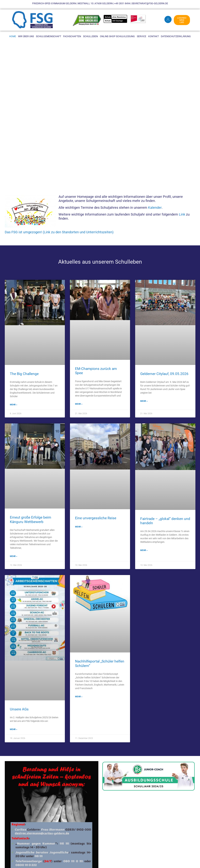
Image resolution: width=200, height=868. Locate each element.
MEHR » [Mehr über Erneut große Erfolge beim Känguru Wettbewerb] (14, 556)
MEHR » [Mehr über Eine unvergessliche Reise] (79, 527)
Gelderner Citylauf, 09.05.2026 (164, 374)
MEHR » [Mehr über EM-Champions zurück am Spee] (79, 404)
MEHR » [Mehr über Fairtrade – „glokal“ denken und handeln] (144, 550)
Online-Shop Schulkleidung (117, 36)
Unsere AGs (19, 709)
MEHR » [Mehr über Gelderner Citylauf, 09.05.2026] (144, 401)
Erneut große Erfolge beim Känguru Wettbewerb (30, 520)
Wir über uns (26, 36)
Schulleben (90, 36)
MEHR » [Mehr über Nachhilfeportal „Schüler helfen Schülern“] (79, 697)
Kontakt (154, 36)
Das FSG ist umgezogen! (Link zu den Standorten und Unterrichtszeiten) (59, 232)
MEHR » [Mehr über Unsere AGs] (14, 729)
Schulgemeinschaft (49, 36)
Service (142, 36)
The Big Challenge (24, 374)
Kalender (155, 208)
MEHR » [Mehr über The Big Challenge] (14, 405)
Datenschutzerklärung (176, 36)
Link (182, 214)
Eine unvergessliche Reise (96, 518)
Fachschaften (72, 36)
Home (13, 36)
